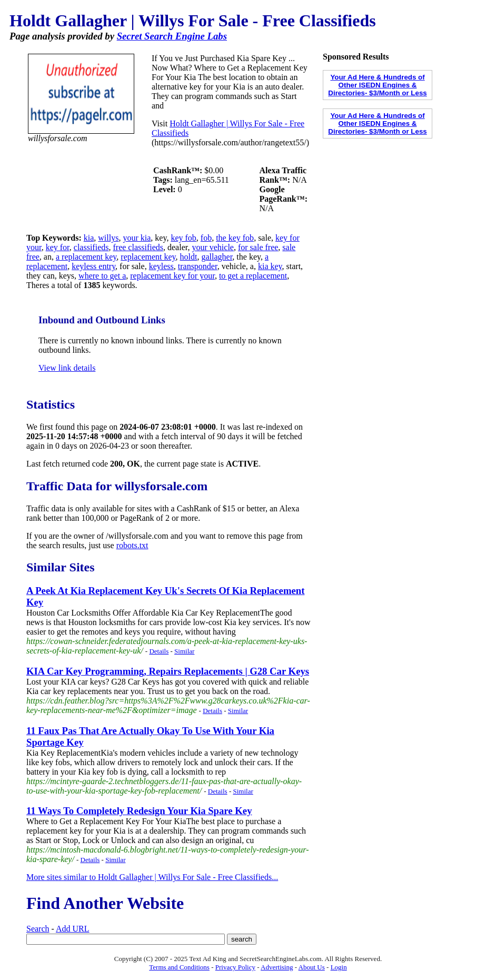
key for (58, 247)
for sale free (258, 247)
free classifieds (138, 247)
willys (108, 238)
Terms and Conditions (179, 967)
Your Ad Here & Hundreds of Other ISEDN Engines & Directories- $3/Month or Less (377, 85)
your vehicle (213, 247)
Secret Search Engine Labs (172, 36)
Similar (184, 651)
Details (159, 651)
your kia (137, 238)
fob (206, 238)
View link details (67, 368)
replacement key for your (172, 276)
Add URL (73, 929)
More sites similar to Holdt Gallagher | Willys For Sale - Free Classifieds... (152, 877)
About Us (312, 967)
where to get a (102, 276)
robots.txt (132, 545)
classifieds (91, 247)
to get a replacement (253, 276)
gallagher (217, 257)
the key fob (235, 238)
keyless (161, 266)
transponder (198, 266)
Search (38, 929)
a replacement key (86, 257)
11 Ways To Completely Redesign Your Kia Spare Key (139, 811)
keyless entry (93, 266)
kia (89, 238)
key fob (183, 238)
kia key (270, 266)
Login (339, 967)
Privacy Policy (235, 967)
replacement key (148, 257)
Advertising (277, 967)
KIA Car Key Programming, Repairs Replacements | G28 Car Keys (168, 671)
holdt (189, 257)
